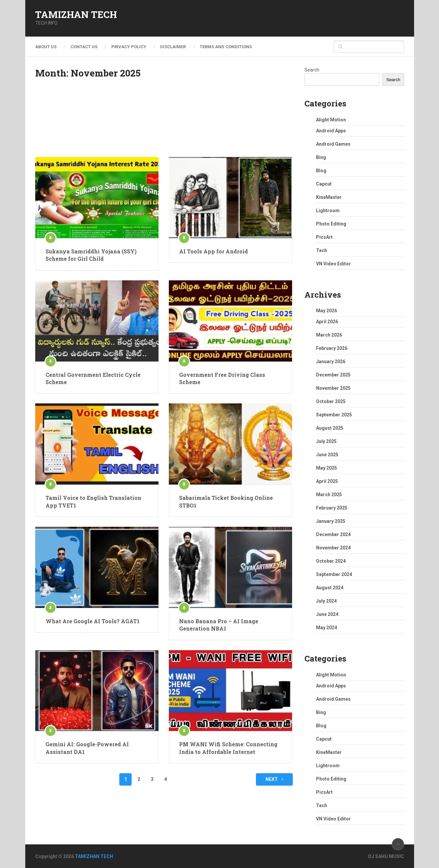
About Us (46, 47)
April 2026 (327, 322)
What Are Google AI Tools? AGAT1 (93, 621)
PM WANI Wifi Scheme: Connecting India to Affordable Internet (228, 748)
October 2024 (331, 561)
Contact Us (84, 47)
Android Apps (331, 131)
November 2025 (333, 388)
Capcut (324, 184)
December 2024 (333, 534)
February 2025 (332, 508)
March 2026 (329, 335)
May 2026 (327, 311)
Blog (321, 171)
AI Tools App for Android (214, 251)
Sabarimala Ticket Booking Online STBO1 (226, 501)
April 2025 (327, 481)
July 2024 (326, 601)
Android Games (333, 144)
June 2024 (327, 614)
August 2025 (330, 428)
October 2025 (331, 401)
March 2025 (329, 495)
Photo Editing (331, 224)
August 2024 (330, 588)
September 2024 (334, 574)
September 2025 (334, 415)
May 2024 (327, 628)
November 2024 (333, 548)
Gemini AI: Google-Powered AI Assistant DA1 (87, 748)
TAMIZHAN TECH (76, 15)
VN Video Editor (333, 264)
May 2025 (327, 468)
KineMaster (329, 197)
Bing (321, 157)
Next (274, 779)
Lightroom (328, 211)
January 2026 (331, 362)
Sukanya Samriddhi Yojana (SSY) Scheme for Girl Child (91, 255)
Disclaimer (173, 47)
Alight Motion (331, 120)
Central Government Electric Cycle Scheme (93, 378)
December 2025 (333, 375)
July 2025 (326, 441)
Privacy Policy (129, 47)
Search (312, 70)
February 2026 (332, 348)
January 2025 (331, 521)
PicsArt (324, 237)
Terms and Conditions (226, 47)
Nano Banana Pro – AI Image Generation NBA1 (219, 625)
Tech (322, 250)
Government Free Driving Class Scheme (222, 378)
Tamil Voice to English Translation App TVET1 (93, 501)
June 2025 (327, 455)
